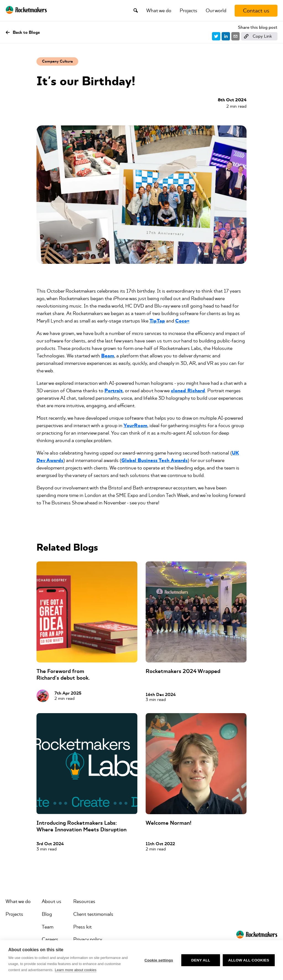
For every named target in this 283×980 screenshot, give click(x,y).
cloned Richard (188, 391)
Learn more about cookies (75, 970)
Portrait (114, 391)
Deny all (201, 960)
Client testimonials (93, 914)
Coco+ (182, 321)
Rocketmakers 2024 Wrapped (183, 671)
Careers (50, 939)
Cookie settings (159, 960)
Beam (108, 356)
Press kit (82, 927)
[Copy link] (259, 36)
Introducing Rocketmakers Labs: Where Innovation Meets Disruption (82, 826)
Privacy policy (88, 939)
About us (52, 901)
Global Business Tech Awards (154, 461)
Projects (188, 11)
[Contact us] (256, 11)
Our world (216, 11)
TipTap (157, 321)
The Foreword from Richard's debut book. (63, 675)
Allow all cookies (249, 960)
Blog (47, 914)
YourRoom (135, 426)
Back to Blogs (23, 32)
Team (48, 927)
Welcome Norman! (169, 823)
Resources (84, 901)
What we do (159, 11)
